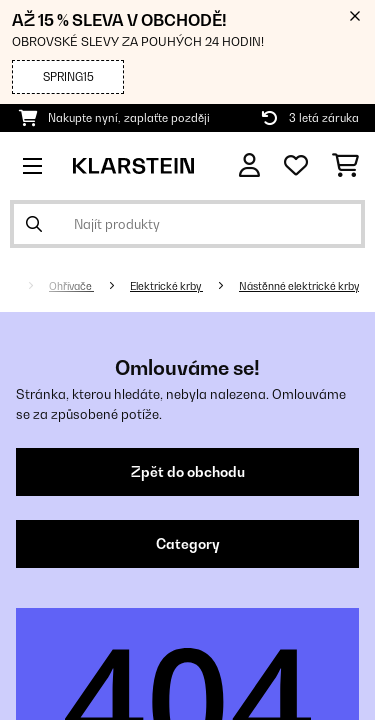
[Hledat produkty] (187, 224)
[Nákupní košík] (345, 166)
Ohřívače (71, 286)
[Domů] (25, 286)
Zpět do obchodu (188, 472)
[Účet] (249, 165)
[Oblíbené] (296, 166)
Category (188, 544)
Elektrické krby (166, 286)
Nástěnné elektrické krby (299, 286)
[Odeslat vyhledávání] (34, 224)
